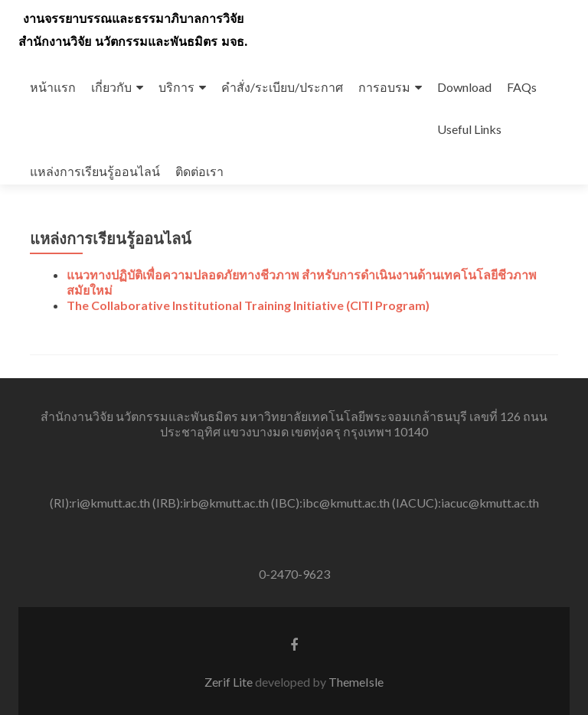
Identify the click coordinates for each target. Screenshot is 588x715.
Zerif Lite (230, 682)
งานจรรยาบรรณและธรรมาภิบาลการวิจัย (133, 19)
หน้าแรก (53, 87)
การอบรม (384, 87)
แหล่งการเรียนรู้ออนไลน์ (95, 171)
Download (464, 87)
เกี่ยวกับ (111, 87)
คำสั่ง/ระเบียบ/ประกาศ (282, 87)
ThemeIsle (356, 682)
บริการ (176, 87)
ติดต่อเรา (199, 171)
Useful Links (469, 129)
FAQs (522, 87)
